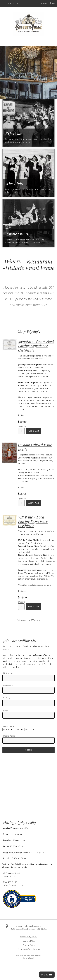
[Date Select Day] (19, 730)
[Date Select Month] (8, 730)
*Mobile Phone (9, 736)
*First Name (8, 673)
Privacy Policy (29, 945)
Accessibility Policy (28, 937)
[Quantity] (21, 431)
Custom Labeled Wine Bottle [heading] (35, 447)
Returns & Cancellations (29, 949)
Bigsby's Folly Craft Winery (28, 926)
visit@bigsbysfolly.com (13, 885)
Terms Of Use (29, 941)
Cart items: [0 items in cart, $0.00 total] (47, 3)
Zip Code (6, 698)
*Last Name (7, 686)
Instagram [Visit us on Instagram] (33, 933)
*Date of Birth (8, 726)
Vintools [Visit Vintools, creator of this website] (31, 958)
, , (28, 929)
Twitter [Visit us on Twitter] (29, 933)
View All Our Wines (28, 620)
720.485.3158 (12, 3)
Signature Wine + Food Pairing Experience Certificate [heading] (36, 346)
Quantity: (22, 426)
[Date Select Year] (30, 730)
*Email (5, 711)
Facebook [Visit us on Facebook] (24, 933)
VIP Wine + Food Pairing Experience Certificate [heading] (33, 521)
